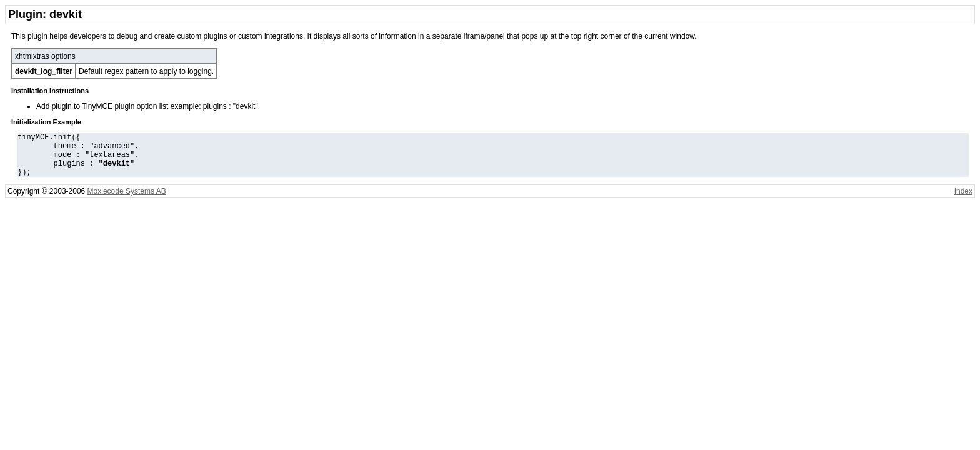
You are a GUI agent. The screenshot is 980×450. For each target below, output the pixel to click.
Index (963, 201)
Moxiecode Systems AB (127, 201)
